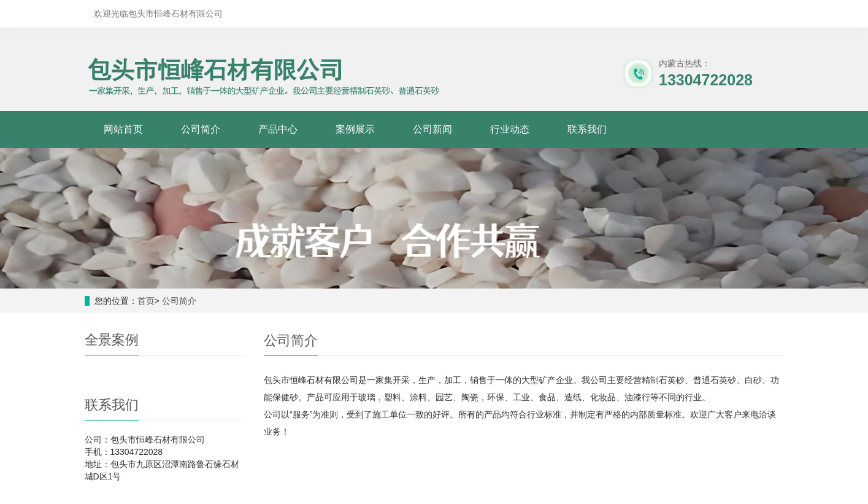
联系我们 (587, 129)
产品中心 (278, 129)
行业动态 (510, 129)
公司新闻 (432, 129)
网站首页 (123, 129)
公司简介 (201, 129)
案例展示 (355, 129)
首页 (146, 301)
